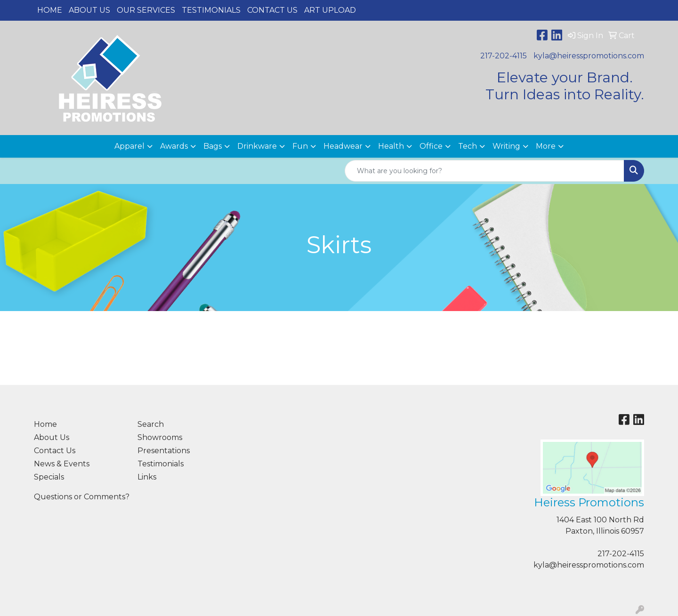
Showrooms (160, 437)
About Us (89, 10)
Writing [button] (506, 146)
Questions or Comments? (82, 497)
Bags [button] (213, 146)
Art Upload (330, 10)
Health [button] (391, 146)
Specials (49, 477)
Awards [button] (174, 146)
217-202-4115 (504, 56)
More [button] (546, 146)
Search (151, 424)
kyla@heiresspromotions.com (589, 56)
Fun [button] (300, 146)
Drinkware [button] (257, 146)
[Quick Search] (484, 171)
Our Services (146, 10)
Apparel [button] (129, 146)
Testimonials (211, 10)
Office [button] (431, 146)
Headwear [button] (343, 146)
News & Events (62, 464)
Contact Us (272, 10)
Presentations (164, 451)
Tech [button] (468, 146)
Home (50, 10)
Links (147, 477)
